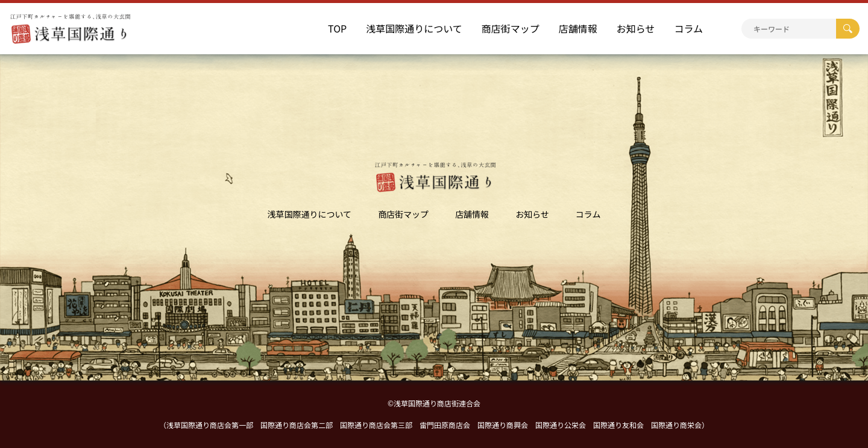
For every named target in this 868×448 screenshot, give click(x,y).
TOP (337, 28)
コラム (688, 28)
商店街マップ (511, 28)
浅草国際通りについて (414, 28)
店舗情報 (578, 28)
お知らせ (636, 28)
